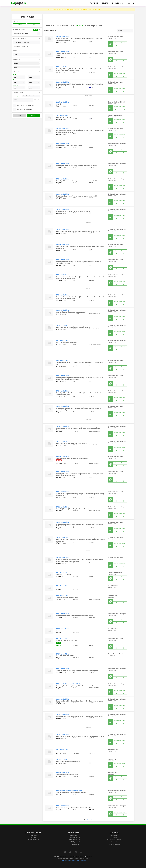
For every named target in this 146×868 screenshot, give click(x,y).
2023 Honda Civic (62, 102)
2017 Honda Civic (62, 115)
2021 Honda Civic (62, 361)
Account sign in (74, 844)
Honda (27, 64)
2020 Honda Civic (62, 629)
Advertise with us (74, 835)
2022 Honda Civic (62, 310)
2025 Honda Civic (62, 614)
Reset (20, 115)
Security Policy (72, 860)
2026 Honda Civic (62, 36)
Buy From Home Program (114, 840)
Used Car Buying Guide (33, 840)
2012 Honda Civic (62, 341)
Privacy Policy (64, 860)
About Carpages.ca (114, 844)
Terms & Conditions (81, 860)
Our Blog (114, 837)
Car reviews (33, 837)
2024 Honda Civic (62, 325)
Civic (27, 67)
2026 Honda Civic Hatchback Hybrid (69, 684)
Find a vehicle (33, 835)
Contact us (114, 835)
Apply (34, 115)
